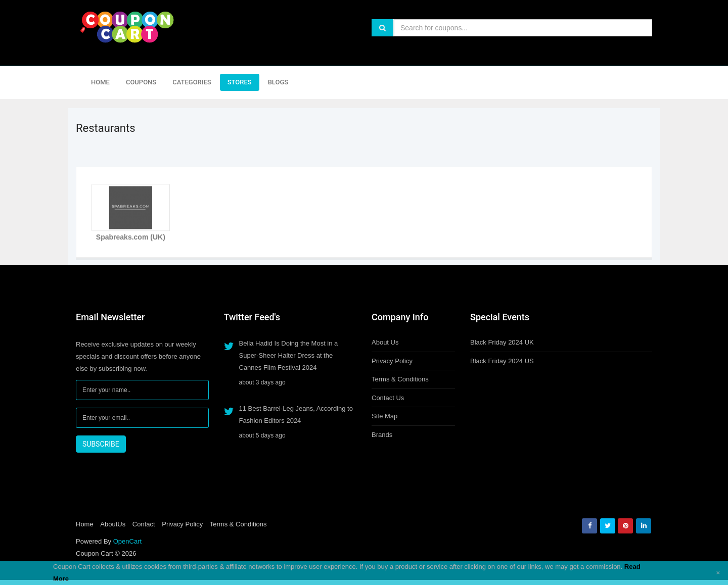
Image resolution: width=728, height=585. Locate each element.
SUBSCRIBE (101, 444)
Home (100, 82)
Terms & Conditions (400, 379)
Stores (240, 82)
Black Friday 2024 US (502, 361)
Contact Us (388, 398)
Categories (192, 82)
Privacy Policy (392, 361)
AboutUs (113, 524)
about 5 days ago (262, 435)
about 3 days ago (262, 382)
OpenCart (127, 541)
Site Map (384, 416)
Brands (382, 435)
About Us (385, 342)
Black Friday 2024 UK (502, 342)
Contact (144, 524)
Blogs (278, 82)
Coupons (141, 82)
